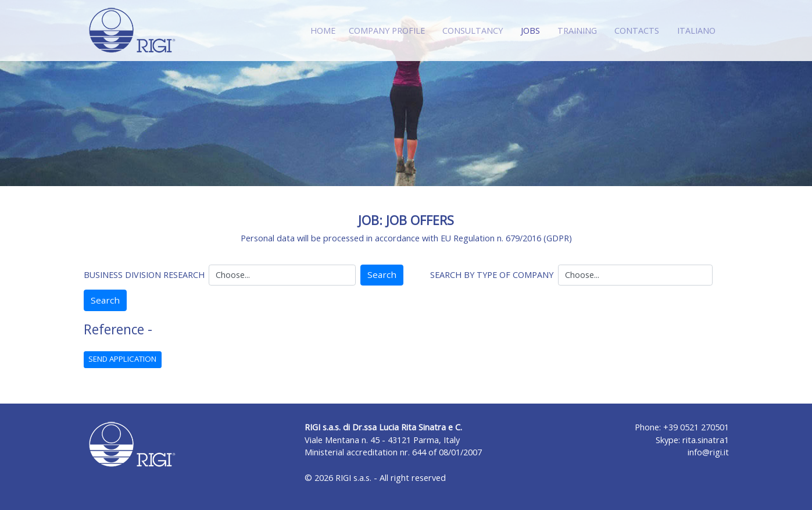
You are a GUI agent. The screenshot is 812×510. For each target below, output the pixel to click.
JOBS (533, 30)
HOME (323, 31)
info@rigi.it (708, 452)
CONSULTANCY (473, 31)
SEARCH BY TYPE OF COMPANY (492, 275)
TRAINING (577, 31)
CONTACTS (637, 31)
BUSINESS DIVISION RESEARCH (144, 275)
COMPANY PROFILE (387, 31)
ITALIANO (696, 31)
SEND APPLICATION (122, 359)
